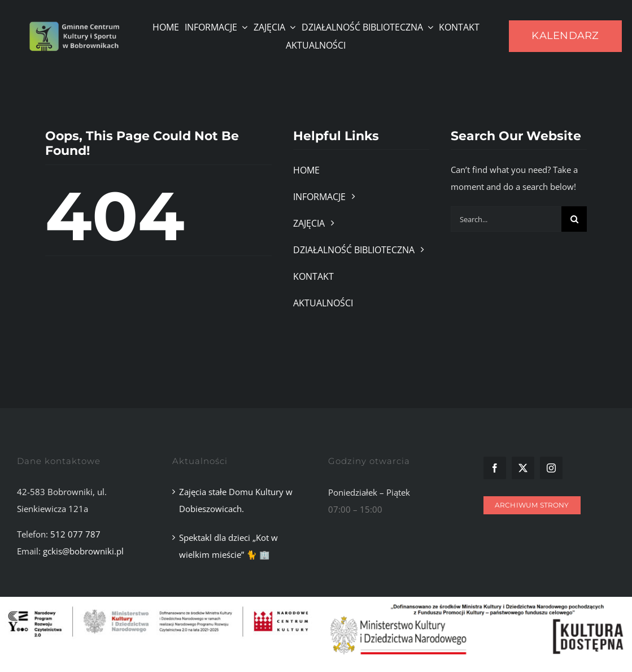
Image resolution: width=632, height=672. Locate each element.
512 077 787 (75, 534)
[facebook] (495, 468)
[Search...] (506, 219)
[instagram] (551, 468)
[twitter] (523, 468)
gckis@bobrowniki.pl (83, 551)
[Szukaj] (574, 219)
